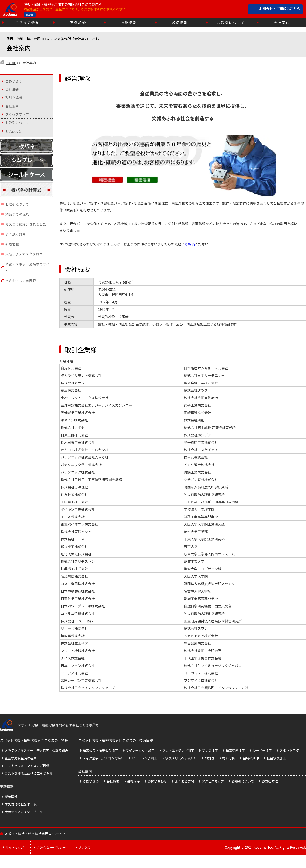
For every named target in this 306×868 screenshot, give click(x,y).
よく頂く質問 (16, 234)
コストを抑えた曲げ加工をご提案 (29, 773)
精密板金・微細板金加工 (100, 750)
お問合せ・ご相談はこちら (280, 9)
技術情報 (129, 23)
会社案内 (282, 23)
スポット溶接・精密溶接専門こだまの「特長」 (36, 740)
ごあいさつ (14, 81)
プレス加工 (210, 750)
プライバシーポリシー (51, 847)
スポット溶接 (289, 750)
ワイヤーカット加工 (140, 750)
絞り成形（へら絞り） (181, 758)
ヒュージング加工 (144, 758)
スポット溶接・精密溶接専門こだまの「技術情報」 (117, 740)
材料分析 (229, 758)
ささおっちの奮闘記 (21, 281)
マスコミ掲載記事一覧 (21, 804)
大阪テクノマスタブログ (24, 254)
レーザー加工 (262, 750)
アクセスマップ (17, 114)
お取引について (231, 23)
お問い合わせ (157, 781)
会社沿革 (12, 106)
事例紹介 (78, 23)
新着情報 (12, 244)
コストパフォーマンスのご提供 (27, 766)
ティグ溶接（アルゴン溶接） (103, 758)
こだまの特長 (27, 23)
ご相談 (190, 244)
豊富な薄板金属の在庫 (21, 758)
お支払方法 (14, 131)
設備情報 (180, 23)
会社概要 (12, 89)
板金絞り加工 (276, 758)
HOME (30, 15)
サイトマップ (15, 847)
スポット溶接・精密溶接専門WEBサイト (35, 834)
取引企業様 (14, 98)
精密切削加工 (235, 750)
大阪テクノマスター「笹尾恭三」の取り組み (36, 750)
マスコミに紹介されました (26, 224)
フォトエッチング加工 (178, 750)
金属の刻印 (251, 758)
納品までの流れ (17, 214)
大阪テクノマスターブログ (24, 812)
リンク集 (84, 847)
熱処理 (210, 758)
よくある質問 (184, 781)
